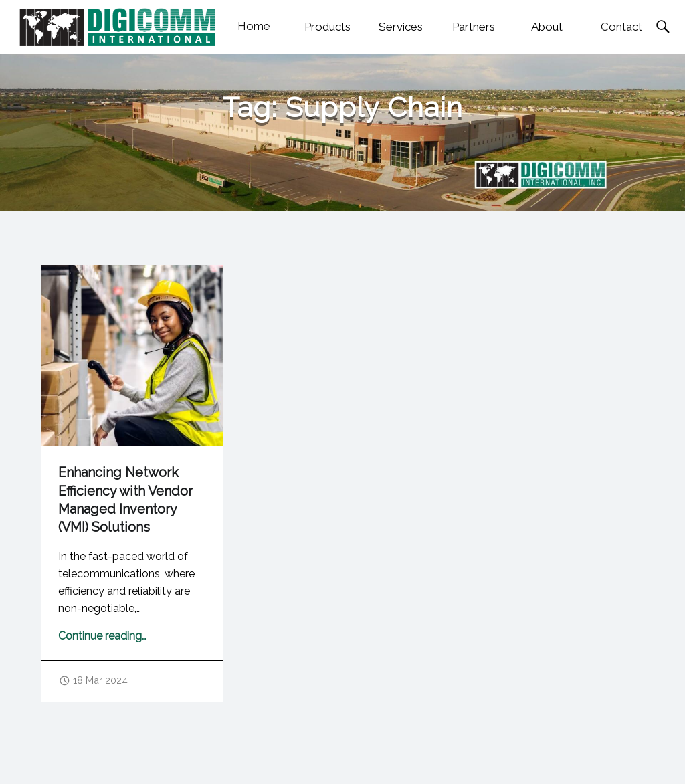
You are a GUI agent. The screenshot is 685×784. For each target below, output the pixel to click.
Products (327, 27)
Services (401, 27)
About (547, 27)
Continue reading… (102, 636)
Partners (474, 27)
